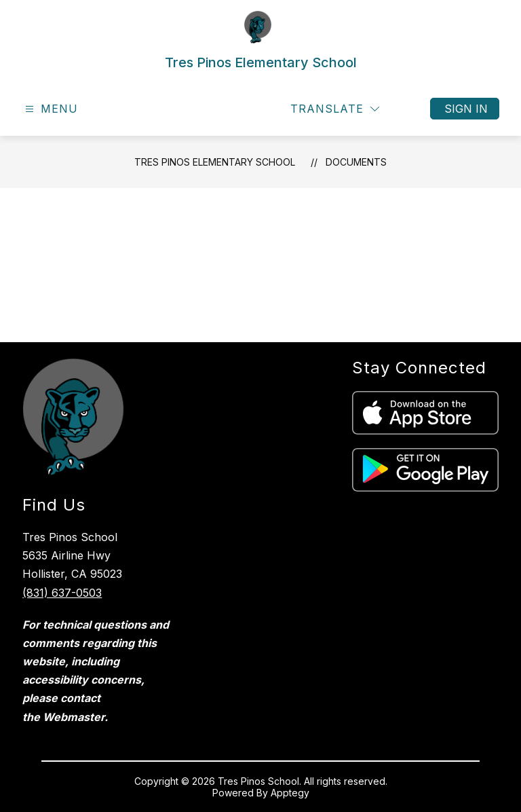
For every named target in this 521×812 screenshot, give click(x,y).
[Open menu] (50, 109)
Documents (356, 162)
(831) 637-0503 (62, 593)
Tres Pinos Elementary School (215, 162)
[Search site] (408, 109)
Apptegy (290, 793)
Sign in (466, 109)
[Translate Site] (335, 109)
